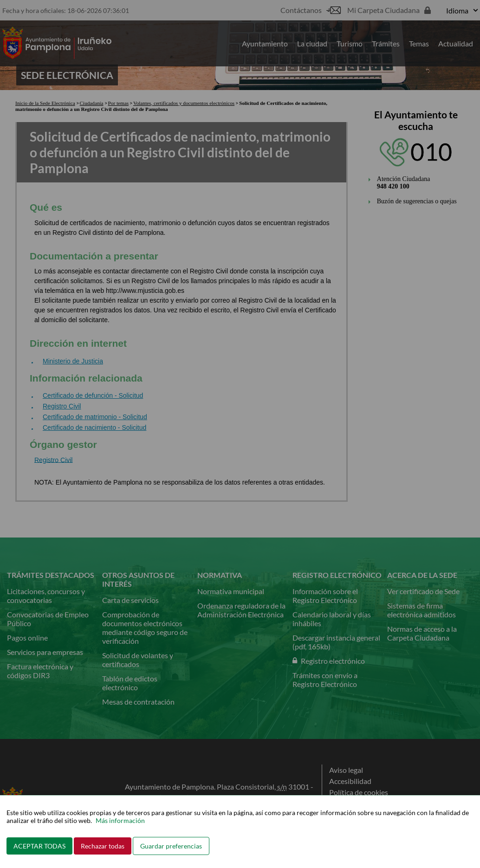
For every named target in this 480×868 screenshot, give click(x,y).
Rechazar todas (103, 846)
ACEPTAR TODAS (39, 846)
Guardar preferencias (171, 846)
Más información (120, 820)
